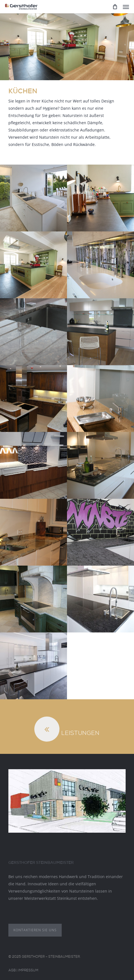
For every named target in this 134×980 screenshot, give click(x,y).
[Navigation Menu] (126, 7)
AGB (12, 971)
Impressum (28, 971)
